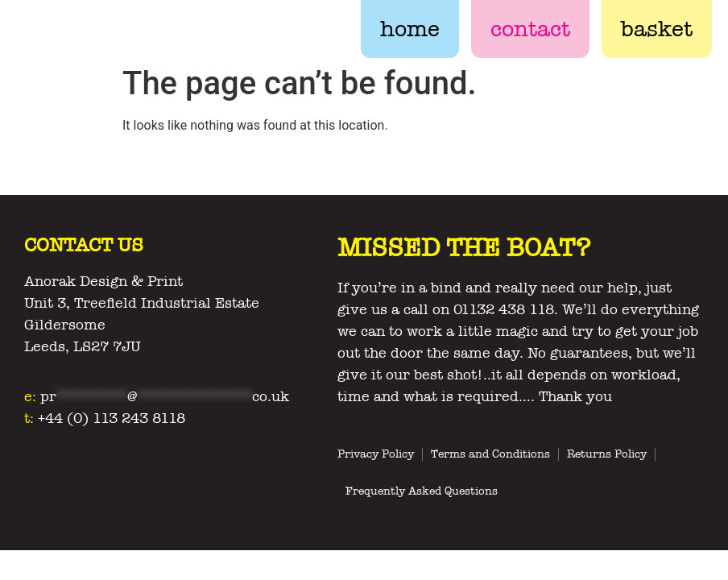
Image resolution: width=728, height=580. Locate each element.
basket (657, 29)
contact (530, 29)
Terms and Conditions (490, 454)
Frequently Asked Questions (422, 491)
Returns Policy (607, 454)
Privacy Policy (376, 454)
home (410, 29)
